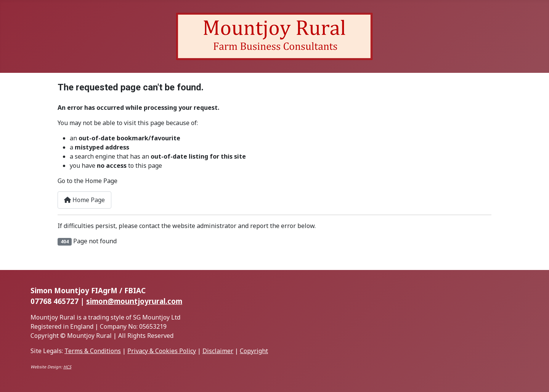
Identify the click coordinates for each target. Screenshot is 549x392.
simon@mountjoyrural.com (134, 301)
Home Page (84, 200)
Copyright (254, 351)
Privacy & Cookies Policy (162, 351)
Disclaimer (218, 351)
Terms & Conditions (93, 351)
